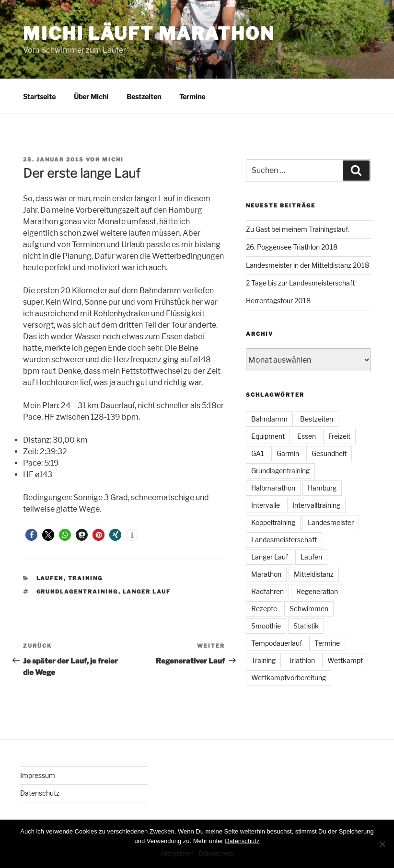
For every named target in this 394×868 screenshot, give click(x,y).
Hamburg (322, 488)
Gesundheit (329, 453)
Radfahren (267, 591)
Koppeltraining (273, 522)
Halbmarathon (273, 488)
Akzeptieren (178, 853)
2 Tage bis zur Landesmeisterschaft (300, 283)
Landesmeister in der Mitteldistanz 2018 (307, 265)
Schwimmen (309, 609)
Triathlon (301, 660)
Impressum (38, 775)
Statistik (306, 626)
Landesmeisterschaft (284, 540)
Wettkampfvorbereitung (289, 678)
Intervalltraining (316, 505)
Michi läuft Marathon (149, 34)
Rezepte (264, 609)
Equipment (268, 436)
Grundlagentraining (77, 592)
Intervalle (266, 505)
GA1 (258, 453)
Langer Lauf (147, 592)
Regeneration (317, 591)
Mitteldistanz (314, 574)
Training (86, 578)
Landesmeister (331, 522)
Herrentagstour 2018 (278, 301)
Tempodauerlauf (277, 643)
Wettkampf (345, 660)
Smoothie (266, 626)
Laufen (50, 578)
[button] (31, 535)
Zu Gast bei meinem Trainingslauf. (297, 229)
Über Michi (91, 97)
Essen (307, 436)
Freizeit (339, 436)
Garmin (288, 453)
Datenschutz (40, 793)
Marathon (266, 574)
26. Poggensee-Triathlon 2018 (292, 247)
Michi (113, 160)
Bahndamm (269, 419)
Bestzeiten (144, 97)
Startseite (39, 97)
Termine (192, 97)
